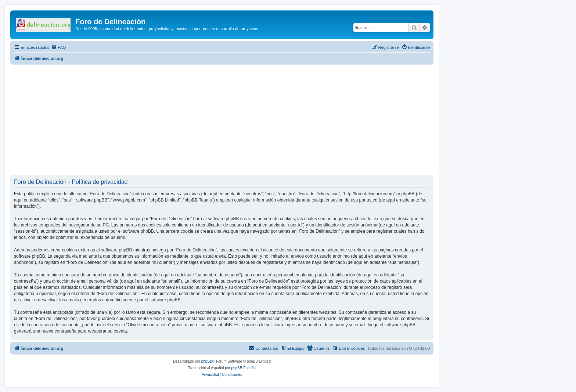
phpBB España (243, 368)
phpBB (207, 361)
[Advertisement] (231, 120)
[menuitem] (58, 47)
